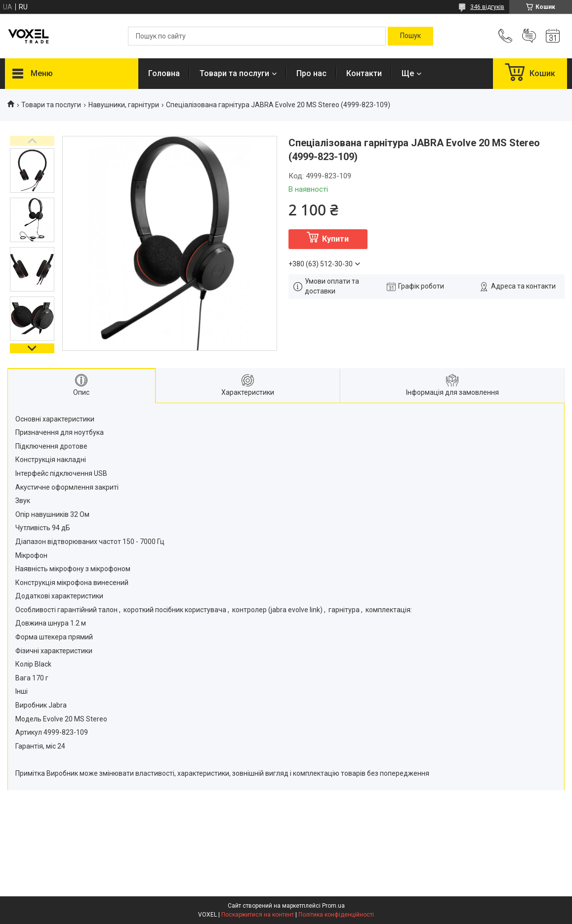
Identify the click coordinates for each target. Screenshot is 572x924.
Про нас (311, 73)
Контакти (364, 73)
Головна (164, 73)
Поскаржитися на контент (258, 915)
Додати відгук (529, 36)
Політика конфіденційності (336, 915)
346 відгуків (487, 7)
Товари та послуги (234, 73)
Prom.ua (333, 906)
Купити (335, 239)
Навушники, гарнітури (124, 105)
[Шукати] (410, 36)
